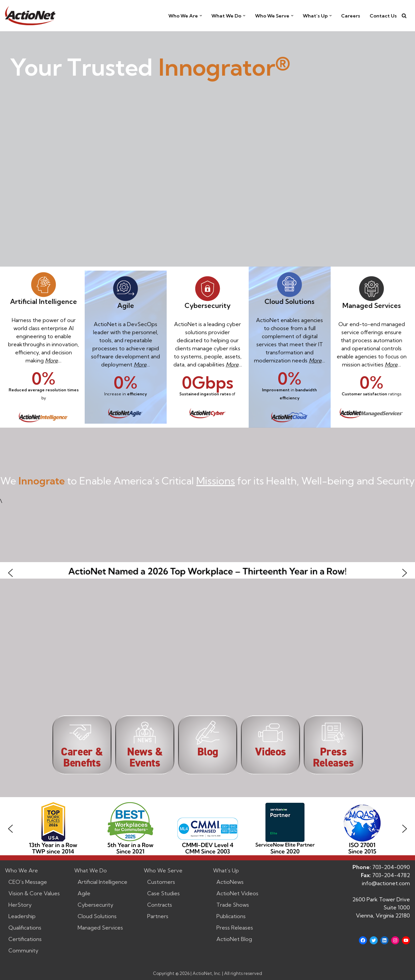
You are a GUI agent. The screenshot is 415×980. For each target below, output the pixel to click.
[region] (207, 829)
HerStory (20, 905)
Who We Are (22, 870)
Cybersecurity (95, 905)
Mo (230, 364)
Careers (351, 16)
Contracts (160, 905)
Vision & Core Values (34, 893)
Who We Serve (163, 870)
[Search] (404, 16)
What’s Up (226, 870)
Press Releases (235, 928)
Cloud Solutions (97, 916)
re (236, 364)
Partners (158, 916)
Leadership (22, 916)
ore (142, 364)
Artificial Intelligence (102, 882)
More (51, 360)
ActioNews (230, 882)
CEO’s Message (28, 882)
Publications (231, 916)
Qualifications (25, 928)
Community (23, 950)
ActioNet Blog (234, 939)
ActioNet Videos (237, 893)
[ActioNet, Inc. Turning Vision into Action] (30, 16)
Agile (84, 893)
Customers (161, 882)
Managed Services (100, 928)
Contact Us (383, 16)
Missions (216, 481)
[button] (201, 16)
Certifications (25, 939)
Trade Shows (233, 905)
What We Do (91, 870)
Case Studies (163, 893)
